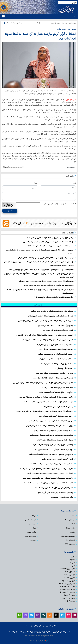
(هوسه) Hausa (69, 595)
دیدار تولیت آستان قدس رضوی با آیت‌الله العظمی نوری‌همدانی (50, 316)
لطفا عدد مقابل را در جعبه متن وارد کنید (60, 204)
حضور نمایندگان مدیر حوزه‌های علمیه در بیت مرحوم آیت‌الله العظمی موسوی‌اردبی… (42, 383)
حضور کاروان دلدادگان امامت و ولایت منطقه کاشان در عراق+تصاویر (49, 285)
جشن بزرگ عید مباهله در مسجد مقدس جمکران (55, 326)
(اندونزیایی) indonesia (66, 598)
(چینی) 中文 (70, 601)
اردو (73, 566)
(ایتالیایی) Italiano (67, 592)
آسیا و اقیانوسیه (56, 23)
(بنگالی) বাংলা (69, 575)
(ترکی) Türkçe (69, 578)
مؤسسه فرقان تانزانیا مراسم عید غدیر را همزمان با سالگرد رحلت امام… (47, 402)
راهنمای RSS (70, 544)
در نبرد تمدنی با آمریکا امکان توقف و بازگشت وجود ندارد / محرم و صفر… (47, 340)
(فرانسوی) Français (67, 569)
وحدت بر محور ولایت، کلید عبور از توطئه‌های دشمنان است (52, 445)
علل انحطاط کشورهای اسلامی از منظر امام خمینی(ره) (54, 297)
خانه (73, 516)
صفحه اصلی (72, 23)
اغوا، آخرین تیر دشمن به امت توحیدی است (57, 364)
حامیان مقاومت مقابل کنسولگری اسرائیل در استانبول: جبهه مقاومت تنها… (45, 397)
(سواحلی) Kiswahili (67, 589)
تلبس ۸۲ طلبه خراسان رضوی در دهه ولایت (57, 459)
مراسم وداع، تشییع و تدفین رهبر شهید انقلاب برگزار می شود (51, 454)
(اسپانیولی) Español (67, 584)
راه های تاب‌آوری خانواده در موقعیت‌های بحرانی (56, 354)
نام (75, 183)
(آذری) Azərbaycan (67, 587)
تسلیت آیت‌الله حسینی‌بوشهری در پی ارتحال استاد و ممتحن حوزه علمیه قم (46, 281)
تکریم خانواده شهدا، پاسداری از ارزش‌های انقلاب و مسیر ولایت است (48, 483)
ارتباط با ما (70, 540)
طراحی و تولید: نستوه (39, 641)
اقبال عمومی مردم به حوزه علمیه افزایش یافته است (54, 488)
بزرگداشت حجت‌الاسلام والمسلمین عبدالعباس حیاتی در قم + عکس (48, 242)
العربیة (72, 563)
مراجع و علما (70, 520)
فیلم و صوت (32, 532)
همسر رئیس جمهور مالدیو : (66, 29)
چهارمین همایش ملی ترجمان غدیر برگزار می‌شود (55, 493)
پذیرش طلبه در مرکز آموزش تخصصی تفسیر (57, 407)
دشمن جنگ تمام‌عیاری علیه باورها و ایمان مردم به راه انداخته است (49, 246)
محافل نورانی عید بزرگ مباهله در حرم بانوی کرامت (55, 359)
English (72, 560)
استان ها (71, 524)
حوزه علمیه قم (31, 520)
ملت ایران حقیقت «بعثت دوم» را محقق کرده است (54, 373)
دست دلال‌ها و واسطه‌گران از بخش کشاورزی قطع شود (53, 378)
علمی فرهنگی (70, 528)
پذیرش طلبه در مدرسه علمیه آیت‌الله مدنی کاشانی (55, 440)
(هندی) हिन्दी (70, 572)
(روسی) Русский (68, 581)
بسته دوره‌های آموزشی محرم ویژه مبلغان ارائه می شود (53, 431)
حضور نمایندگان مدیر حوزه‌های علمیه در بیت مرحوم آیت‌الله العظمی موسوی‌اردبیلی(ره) (41, 270)
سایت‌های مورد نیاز (67, 536)
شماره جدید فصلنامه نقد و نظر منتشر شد (58, 330)
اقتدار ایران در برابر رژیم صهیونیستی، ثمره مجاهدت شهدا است (50, 473)
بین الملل (65, 23)
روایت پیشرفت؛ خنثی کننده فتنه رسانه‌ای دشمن (55, 416)
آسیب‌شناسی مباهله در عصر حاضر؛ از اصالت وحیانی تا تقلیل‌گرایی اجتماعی (46, 321)
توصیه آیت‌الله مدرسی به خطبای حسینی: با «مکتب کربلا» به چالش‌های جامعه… (44, 411)
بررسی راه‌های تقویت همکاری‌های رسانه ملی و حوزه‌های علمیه (51, 421)
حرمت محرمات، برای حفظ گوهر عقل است (58, 388)
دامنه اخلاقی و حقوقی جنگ (63, 369)
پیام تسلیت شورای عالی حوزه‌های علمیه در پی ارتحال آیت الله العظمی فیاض (46, 258)
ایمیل (36, 183)
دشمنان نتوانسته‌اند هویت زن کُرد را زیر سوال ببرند (55, 345)
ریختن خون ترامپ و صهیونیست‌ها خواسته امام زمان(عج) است (50, 238)
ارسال (10, 211)
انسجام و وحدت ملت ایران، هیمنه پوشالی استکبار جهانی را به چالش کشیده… (45, 335)
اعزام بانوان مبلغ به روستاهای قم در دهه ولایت (56, 392)
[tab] (39, 305)
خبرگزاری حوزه (71, 100)
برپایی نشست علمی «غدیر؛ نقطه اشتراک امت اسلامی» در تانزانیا (50, 426)
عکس (73, 532)
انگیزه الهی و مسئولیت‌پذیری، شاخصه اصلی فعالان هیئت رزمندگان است (47, 469)
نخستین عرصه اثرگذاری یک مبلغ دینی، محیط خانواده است (52, 464)
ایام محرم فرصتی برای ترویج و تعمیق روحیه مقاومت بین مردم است (48, 478)
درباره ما (33, 540)
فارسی (72, 557)
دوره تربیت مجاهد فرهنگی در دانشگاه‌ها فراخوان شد (54, 450)
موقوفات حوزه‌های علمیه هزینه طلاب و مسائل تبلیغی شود (51, 435)
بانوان (34, 528)
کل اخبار (33, 516)
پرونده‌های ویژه (31, 536)
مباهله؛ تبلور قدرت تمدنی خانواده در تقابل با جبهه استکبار (52, 311)
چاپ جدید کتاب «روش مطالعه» (61, 497)
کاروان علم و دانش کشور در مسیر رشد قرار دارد (56, 349)
